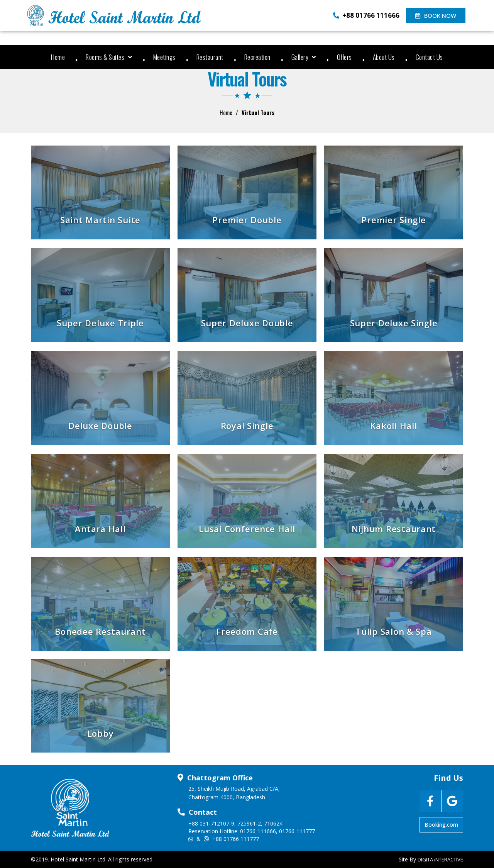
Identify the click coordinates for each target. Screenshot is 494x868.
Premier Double (247, 220)
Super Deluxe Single (394, 323)
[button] (436, 16)
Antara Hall (100, 529)
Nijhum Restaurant (394, 529)
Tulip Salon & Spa (393, 631)
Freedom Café (247, 631)
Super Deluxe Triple (100, 323)
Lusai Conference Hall (247, 529)
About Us (384, 57)
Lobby (101, 733)
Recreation (257, 57)
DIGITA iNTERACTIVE (440, 860)
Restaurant (210, 57)
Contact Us (429, 57)
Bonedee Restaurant (100, 631)
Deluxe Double (100, 426)
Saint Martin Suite (100, 220)
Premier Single (393, 220)
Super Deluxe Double (247, 323)
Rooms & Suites (109, 57)
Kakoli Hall (393, 426)
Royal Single (247, 426)
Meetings (164, 57)
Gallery (304, 57)
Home (58, 57)
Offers (344, 57)
